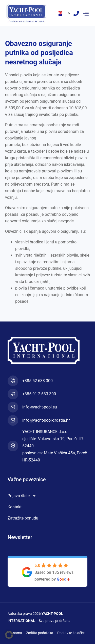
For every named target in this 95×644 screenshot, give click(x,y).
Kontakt (15, 507)
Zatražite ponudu (23, 518)
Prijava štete (22, 496)
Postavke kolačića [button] (71, 633)
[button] (86, 13)
